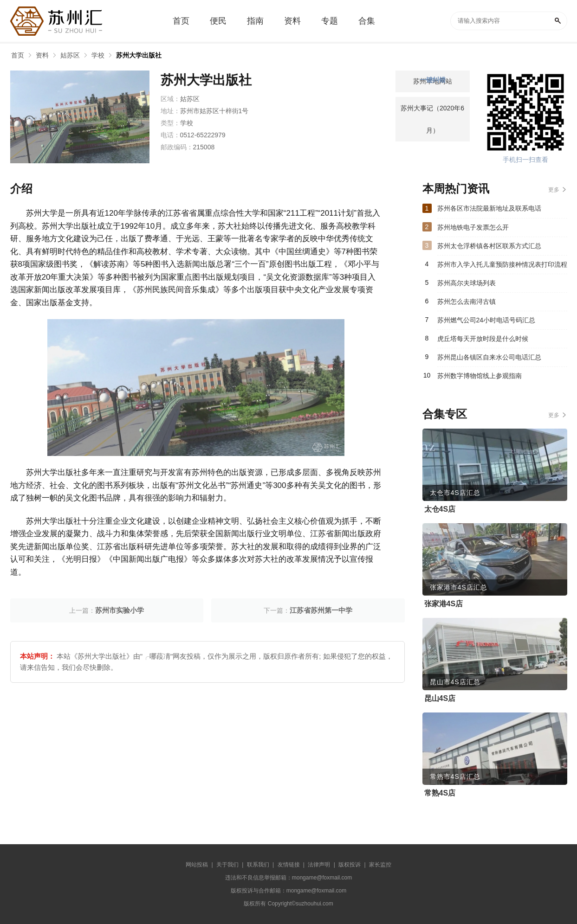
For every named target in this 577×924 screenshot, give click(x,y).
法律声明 (319, 865)
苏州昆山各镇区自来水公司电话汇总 (489, 357)
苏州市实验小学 (120, 610)
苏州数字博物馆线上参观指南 (480, 376)
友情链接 (289, 865)
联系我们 (258, 865)
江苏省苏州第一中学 (321, 610)
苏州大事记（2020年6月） (432, 119)
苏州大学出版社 (139, 55)
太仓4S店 (440, 509)
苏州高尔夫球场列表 (467, 283)
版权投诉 (350, 865)
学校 (98, 55)
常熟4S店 (440, 793)
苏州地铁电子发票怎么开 (473, 227)
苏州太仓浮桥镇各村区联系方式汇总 (489, 246)
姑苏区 (70, 55)
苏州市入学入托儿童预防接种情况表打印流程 (502, 264)
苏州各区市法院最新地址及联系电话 (489, 208)
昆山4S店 (440, 698)
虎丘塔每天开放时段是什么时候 (483, 339)
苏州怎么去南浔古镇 (467, 302)
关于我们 (227, 865)
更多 (554, 190)
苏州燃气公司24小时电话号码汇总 (486, 320)
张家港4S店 (444, 604)
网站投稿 (197, 865)
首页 (18, 55)
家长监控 (380, 865)
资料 (42, 55)
